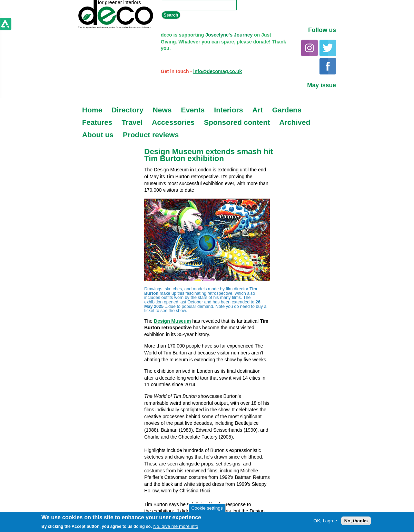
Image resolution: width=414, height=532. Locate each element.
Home (92, 110)
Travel (132, 122)
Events (193, 110)
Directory (127, 110)
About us (98, 135)
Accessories (173, 122)
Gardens (287, 110)
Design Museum (172, 321)
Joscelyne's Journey (229, 35)
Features (97, 122)
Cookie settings (207, 508)
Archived (295, 122)
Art (257, 110)
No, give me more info (176, 526)
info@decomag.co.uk (218, 71)
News (162, 110)
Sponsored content (237, 122)
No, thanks (356, 521)
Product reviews (151, 135)
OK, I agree (325, 521)
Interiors (228, 110)
